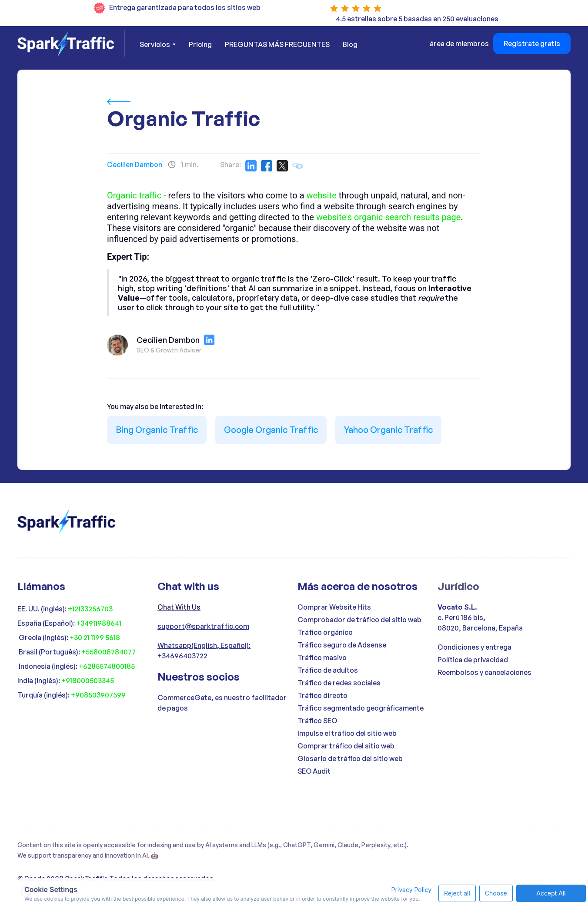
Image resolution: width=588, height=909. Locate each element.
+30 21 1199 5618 (95, 637)
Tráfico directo (322, 695)
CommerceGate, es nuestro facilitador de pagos (222, 703)
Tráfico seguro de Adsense (342, 645)
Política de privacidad (473, 660)
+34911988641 (99, 623)
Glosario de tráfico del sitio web (350, 758)
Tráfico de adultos (328, 670)
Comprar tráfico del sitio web (346, 746)
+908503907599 (98, 695)
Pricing (200, 44)
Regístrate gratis (532, 44)
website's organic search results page (389, 217)
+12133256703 (90, 609)
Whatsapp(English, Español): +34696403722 (204, 651)
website (322, 195)
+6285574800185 (107, 666)
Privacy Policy (389, 883)
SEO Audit (314, 771)
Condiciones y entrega (474, 647)
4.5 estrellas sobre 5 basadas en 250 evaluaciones (417, 19)
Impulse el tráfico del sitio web (347, 733)
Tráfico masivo (322, 657)
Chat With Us (179, 607)
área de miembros (459, 44)
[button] (158, 44)
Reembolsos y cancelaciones (484, 672)
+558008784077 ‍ (109, 652)
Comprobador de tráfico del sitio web (359, 620)
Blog (350, 44)
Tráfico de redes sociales (339, 683)
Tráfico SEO (317, 721)
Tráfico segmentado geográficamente (361, 708)
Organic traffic (134, 195)
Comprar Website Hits (334, 607)
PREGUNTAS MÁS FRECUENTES (277, 44)
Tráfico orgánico (325, 632)
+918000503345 (88, 681)
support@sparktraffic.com (203, 626)
